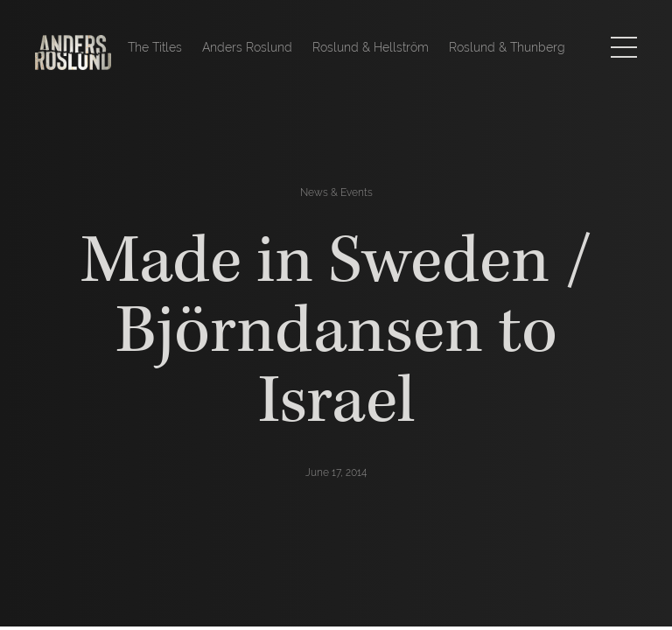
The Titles (155, 47)
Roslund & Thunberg (507, 47)
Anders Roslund (247, 47)
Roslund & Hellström (371, 47)
